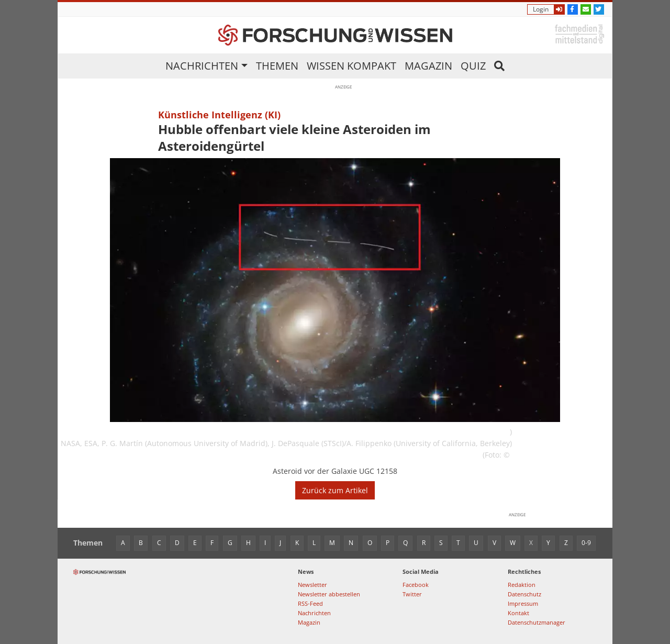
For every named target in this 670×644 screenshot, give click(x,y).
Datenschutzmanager (537, 622)
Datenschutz (524, 594)
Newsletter (312, 585)
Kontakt (518, 613)
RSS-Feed (310, 603)
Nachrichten (202, 66)
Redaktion (522, 585)
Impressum (523, 603)
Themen (277, 66)
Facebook (416, 585)
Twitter (412, 594)
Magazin (428, 66)
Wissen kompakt (351, 66)
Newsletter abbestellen (329, 594)
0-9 (586, 543)
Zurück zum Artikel (335, 490)
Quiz (473, 66)
